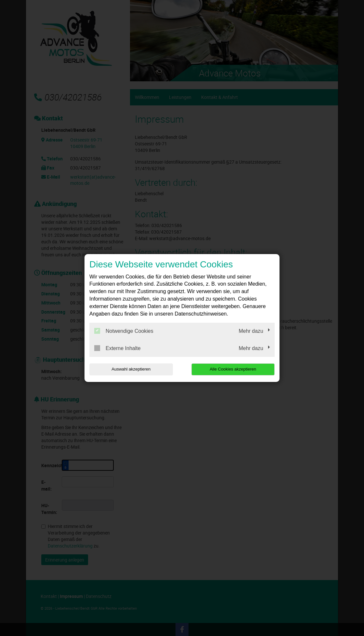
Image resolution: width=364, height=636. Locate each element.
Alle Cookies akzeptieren (233, 369)
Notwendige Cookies (124, 331)
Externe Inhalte (117, 348)
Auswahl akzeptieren (131, 369)
